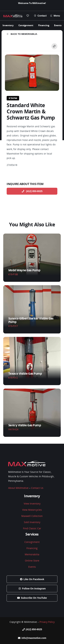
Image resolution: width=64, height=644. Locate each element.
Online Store (32, 561)
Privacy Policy (47, 622)
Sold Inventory (32, 522)
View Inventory (32, 504)
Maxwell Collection (32, 516)
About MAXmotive (18, 488)
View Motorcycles (32, 510)
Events (58, 25)
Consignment (26, 25)
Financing (44, 25)
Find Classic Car (32, 528)
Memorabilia (32, 554)
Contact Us (37, 488)
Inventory (8, 25)
